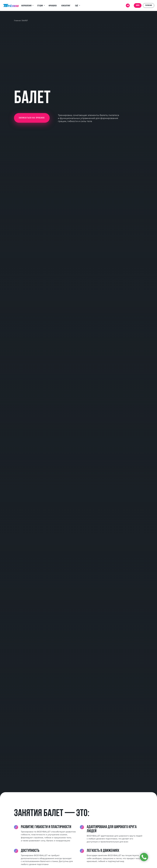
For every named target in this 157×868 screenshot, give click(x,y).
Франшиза (53, 6)
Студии (40, 6)
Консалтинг (66, 6)
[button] (32, 118)
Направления (26, 6)
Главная (17, 20)
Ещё (77, 6)
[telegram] (128, 5)
